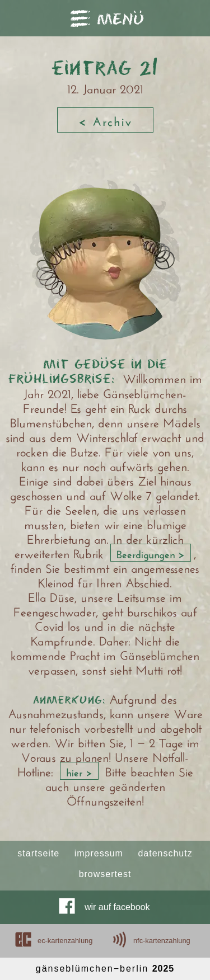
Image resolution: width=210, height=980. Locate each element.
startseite (38, 854)
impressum (99, 854)
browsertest (105, 874)
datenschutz (165, 854)
